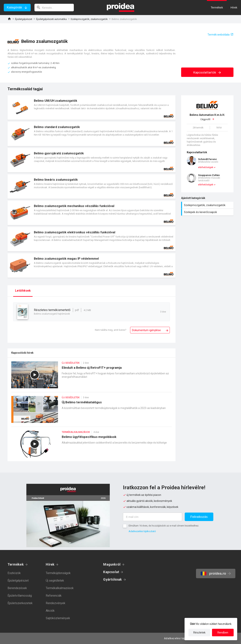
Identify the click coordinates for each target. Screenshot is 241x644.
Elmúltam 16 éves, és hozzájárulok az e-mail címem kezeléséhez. (164, 526)
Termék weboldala (219, 35)
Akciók (50, 611)
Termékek (16, 564)
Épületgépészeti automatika (51, 19)
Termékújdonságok (58, 573)
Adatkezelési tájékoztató (142, 531)
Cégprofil (207, 117)
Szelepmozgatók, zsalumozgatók (89, 19)
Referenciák (54, 596)
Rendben (223, 633)
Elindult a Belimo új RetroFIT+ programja (92, 377)
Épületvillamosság (20, 596)
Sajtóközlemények (58, 618)
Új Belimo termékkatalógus (92, 411)
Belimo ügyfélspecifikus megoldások (92, 446)
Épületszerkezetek (20, 603)
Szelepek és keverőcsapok (208, 212)
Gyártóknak (112, 579)
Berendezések (17, 588)
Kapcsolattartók (207, 72)
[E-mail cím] (153, 517)
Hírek (50, 564)
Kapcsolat (111, 572)
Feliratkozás (199, 517)
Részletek (199, 633)
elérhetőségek (206, 167)
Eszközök (14, 573)
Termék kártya (92, 108)
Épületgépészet (24, 19)
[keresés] (54, 8)
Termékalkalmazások (60, 588)
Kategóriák (14, 7)
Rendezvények (56, 603)
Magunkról (112, 564)
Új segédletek (55, 581)
